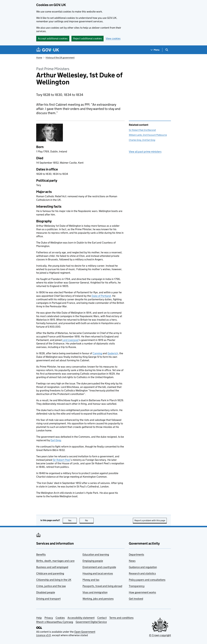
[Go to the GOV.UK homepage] (48, 50)
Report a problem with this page (150, 520)
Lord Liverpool (70, 340)
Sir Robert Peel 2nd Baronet (142, 130)
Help (39, 618)
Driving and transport (48, 599)
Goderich (113, 353)
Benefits (41, 554)
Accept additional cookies (53, 38)
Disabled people (46, 592)
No (89, 520)
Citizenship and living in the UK (54, 580)
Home (39, 58)
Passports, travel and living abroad (102, 586)
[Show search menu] (167, 50)
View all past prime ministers (145, 152)
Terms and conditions (121, 618)
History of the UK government (60, 58)
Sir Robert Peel (61, 460)
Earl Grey (56, 440)
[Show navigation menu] (155, 50)
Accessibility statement (81, 618)
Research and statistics (142, 573)
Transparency (137, 586)
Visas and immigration (95, 592)
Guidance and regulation (143, 567)
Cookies (60, 618)
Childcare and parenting (50, 573)
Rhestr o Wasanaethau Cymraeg (55, 622)
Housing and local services (98, 573)
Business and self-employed (52, 567)
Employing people (93, 561)
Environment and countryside (99, 567)
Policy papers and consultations (147, 580)
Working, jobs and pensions (98, 599)
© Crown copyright (160, 635)
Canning (97, 353)
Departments (136, 554)
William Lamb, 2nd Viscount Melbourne (148, 135)
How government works (142, 592)
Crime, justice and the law (51, 586)
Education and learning (96, 554)
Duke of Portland (101, 296)
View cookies (113, 38)
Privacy (49, 618)
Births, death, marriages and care (55, 561)
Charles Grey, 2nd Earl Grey (142, 140)
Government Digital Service (91, 622)
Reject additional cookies (88, 38)
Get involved (136, 599)
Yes (72, 520)
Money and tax (91, 580)
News (132, 561)
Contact (102, 618)
